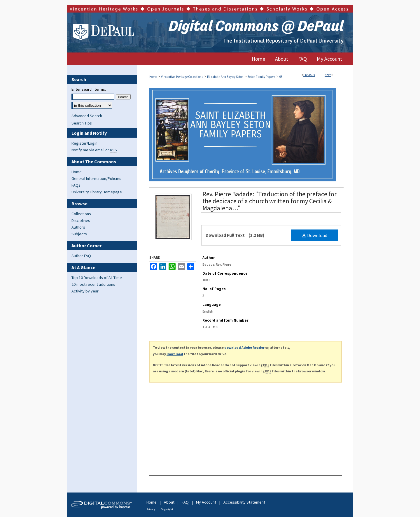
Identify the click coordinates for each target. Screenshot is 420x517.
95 (281, 77)
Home (153, 77)
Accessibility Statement (244, 502)
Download (315, 235)
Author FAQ (81, 256)
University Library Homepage (97, 192)
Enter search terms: (89, 89)
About (169, 502)
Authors (78, 227)
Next (328, 75)
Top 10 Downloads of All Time (97, 278)
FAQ (185, 502)
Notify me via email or (94, 150)
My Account (206, 502)
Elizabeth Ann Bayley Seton (225, 77)
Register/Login (84, 143)
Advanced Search (87, 116)
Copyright (167, 509)
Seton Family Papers (261, 77)
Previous (309, 75)
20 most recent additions (93, 284)
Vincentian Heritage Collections (182, 77)
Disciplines (81, 220)
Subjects (79, 234)
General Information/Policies (96, 178)
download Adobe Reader (244, 347)
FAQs (76, 185)
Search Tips (82, 123)
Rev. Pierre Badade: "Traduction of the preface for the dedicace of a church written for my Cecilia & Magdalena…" (269, 201)
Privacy (151, 509)
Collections (81, 214)
